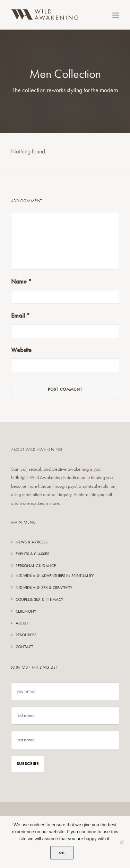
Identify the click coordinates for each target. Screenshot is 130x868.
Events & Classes (32, 554)
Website (21, 350)
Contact (24, 647)
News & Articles (32, 542)
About (22, 623)
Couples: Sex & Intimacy (39, 599)
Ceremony (26, 611)
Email (20, 315)
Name (21, 281)
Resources (26, 635)
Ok (62, 853)
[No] (121, 842)
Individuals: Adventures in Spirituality (55, 576)
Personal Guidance (36, 566)
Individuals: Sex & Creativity (44, 588)
